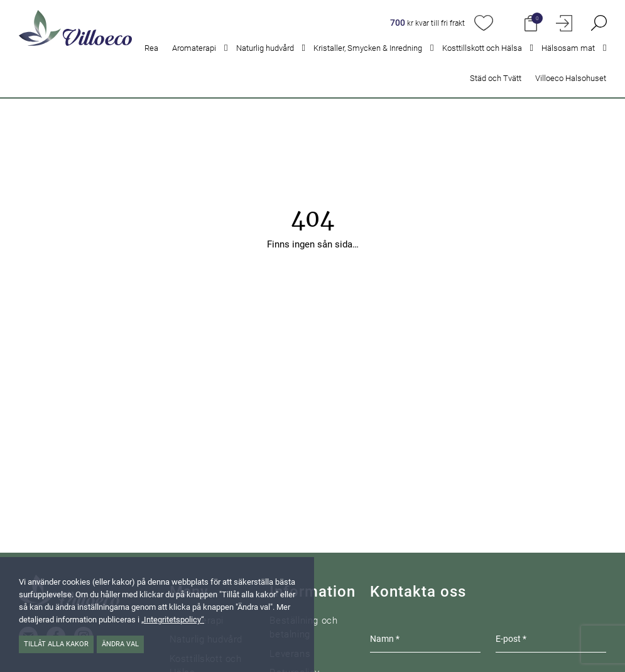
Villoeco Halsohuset (571, 78)
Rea (151, 48)
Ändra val (120, 644)
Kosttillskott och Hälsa (482, 48)
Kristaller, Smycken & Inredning (368, 48)
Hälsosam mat (568, 48)
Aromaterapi (194, 48)
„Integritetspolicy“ (173, 620)
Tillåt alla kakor (56, 644)
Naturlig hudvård (265, 48)
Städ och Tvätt (496, 78)
